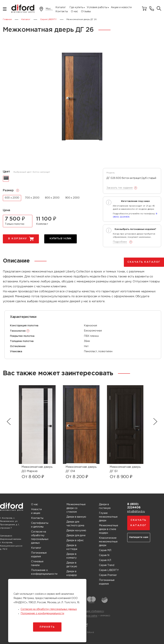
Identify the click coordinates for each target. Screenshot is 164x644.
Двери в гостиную (105, 506)
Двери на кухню (76, 531)
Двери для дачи (76, 536)
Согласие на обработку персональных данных (40, 537)
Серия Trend (107, 565)
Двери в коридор (72, 573)
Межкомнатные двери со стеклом (76, 508)
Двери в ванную (76, 517)
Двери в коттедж (72, 547)
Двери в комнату (72, 556)
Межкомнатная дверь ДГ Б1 (125, 469)
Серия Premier (108, 575)
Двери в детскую (72, 565)
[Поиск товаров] (159, 9)
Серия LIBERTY (109, 570)
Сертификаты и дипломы (40, 525)
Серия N (104, 555)
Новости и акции (36, 511)
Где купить (76, 7)
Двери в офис (75, 540)
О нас (74, 12)
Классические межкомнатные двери (108, 542)
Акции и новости (121, 7)
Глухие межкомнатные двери (108, 517)
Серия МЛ (105, 550)
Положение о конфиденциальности (44, 572)
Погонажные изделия (39, 555)
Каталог (61, 7)
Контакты (62, 12)
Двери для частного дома (75, 524)
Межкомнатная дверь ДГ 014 (81, 469)
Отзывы (86, 12)
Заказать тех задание (120, 188)
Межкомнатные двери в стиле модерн (108, 529)
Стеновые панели (37, 563)
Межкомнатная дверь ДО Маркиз (37, 469)
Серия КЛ (105, 560)
